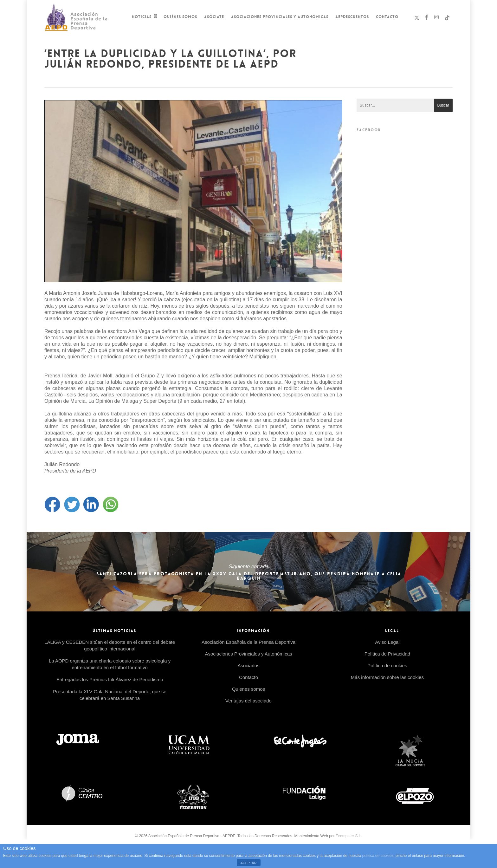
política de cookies (378, 856)
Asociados (248, 666)
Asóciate (214, 17)
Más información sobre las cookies (387, 677)
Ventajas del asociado (248, 701)
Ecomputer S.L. (349, 836)
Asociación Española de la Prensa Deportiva (248, 642)
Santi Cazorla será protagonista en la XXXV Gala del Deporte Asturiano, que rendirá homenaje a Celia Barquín (248, 572)
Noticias (145, 17)
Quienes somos (248, 689)
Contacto (387, 17)
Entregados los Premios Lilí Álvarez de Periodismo (110, 679)
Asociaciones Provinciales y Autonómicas (280, 17)
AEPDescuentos (352, 17)
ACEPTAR (248, 863)
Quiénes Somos (180, 17)
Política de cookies (387, 666)
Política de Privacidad (387, 654)
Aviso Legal (387, 642)
